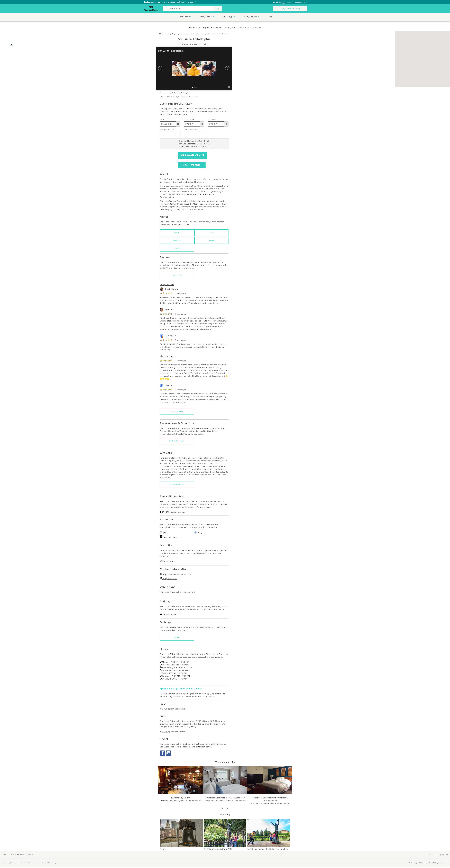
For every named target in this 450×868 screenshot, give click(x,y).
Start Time (189, 119)
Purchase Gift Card (177, 484)
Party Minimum (167, 130)
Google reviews (177, 411)
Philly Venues (207, 17)
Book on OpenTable (177, 441)
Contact (217, 34)
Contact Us (46, 863)
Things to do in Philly (290, 9)
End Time (212, 119)
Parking (168, 34)
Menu (162, 34)
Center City (196, 44)
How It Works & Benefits (21, 855)
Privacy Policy (26, 863)
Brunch (211, 240)
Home (192, 28)
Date (162, 119)
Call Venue (192, 165)
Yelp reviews (177, 275)
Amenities (185, 34)
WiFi (200, 533)
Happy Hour (231, 28)
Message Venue (192, 155)
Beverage (177, 240)
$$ (205, 44)
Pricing (204, 34)
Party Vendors (251, 17)
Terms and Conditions (10, 863)
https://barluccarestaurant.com (177, 575)
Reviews (225, 34)
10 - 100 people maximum (173, 512)
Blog (270, 17)
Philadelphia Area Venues (210, 28)
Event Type (229, 17)
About (210, 34)
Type (198, 34)
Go (217, 9)
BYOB (164, 732)
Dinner (211, 233)
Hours (192, 34)
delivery (173, 627)
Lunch (177, 233)
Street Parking (170, 614)
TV (164, 533)
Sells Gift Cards (170, 537)
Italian (185, 44)
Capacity (176, 34)
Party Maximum (191, 130)
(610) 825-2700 (170, 579)
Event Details (184, 17)
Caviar (177, 637)
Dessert (177, 248)
